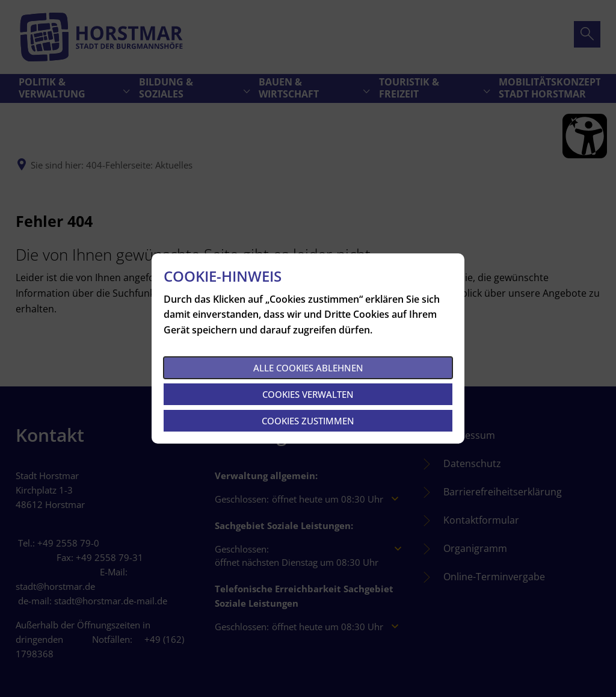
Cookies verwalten (308, 394)
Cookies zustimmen (308, 421)
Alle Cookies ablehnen (308, 368)
